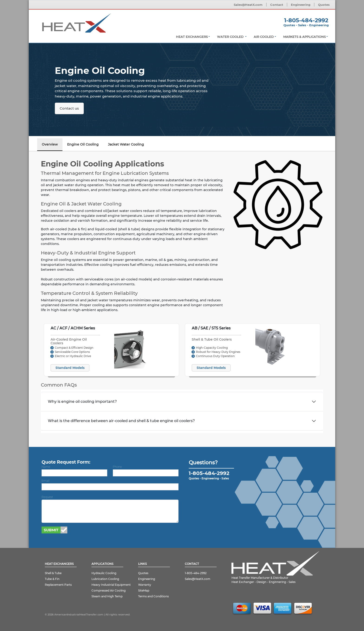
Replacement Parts (58, 585)
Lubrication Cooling (105, 579)
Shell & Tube (53, 573)
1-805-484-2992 (306, 20)
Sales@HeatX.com (248, 5)
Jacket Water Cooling (126, 144)
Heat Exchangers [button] (192, 37)
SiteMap (144, 590)
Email (45, 481)
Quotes (324, 5)
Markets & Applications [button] (304, 37)
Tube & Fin (52, 579)
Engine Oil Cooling (83, 144)
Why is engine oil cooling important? (82, 402)
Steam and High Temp (107, 596)
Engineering (301, 5)
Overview (50, 144)
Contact (277, 5)
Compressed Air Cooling (109, 590)
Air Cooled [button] (264, 37)
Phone (117, 467)
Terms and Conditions (153, 596)
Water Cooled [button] (231, 37)
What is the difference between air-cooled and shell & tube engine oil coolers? (121, 421)
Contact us (69, 108)
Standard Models (70, 368)
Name (46, 467)
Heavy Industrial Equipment (111, 585)
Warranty (145, 585)
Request (47, 497)
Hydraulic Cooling (104, 573)
